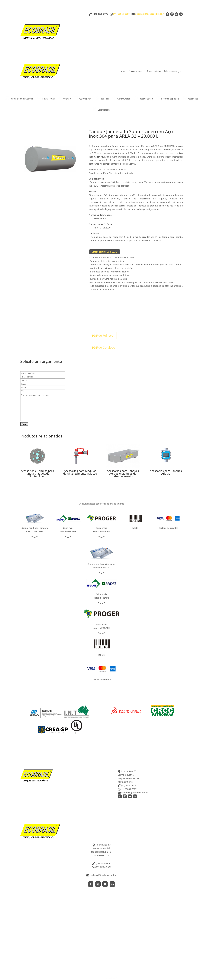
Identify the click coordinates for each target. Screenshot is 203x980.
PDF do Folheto (103, 336)
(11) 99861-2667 (122, 14)
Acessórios (190, 98)
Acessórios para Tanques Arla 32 (166, 472)
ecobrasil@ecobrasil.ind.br (149, 14)
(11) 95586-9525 (101, 867)
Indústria (102, 98)
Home (123, 71)
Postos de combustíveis (19, 98)
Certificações (101, 109)
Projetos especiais (168, 98)
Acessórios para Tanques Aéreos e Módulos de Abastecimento (123, 474)
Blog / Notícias (154, 71)
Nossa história (136, 71)
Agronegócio (83, 98)
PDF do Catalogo (104, 347)
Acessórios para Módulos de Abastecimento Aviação (80, 472)
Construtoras (121, 98)
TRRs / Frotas (46, 98)
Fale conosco (170, 71)
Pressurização (143, 98)
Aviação (64, 98)
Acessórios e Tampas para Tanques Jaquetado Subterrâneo (37, 474)
